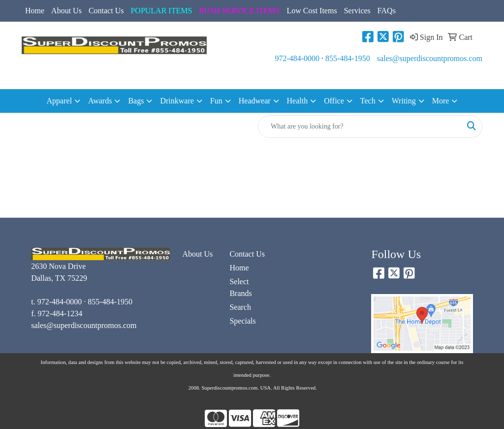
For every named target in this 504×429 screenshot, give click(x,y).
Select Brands (240, 287)
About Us (66, 11)
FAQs (387, 11)
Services (357, 11)
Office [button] (334, 101)
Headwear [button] (255, 101)
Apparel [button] (60, 101)
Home (35, 11)
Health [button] (298, 101)
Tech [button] (368, 101)
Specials (242, 321)
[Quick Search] (360, 127)
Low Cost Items (312, 11)
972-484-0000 (297, 58)
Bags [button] (136, 101)
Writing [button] (404, 101)
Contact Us (106, 11)
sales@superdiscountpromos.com (430, 58)
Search (240, 307)
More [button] (441, 101)
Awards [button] (100, 101)
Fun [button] (216, 101)
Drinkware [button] (177, 101)
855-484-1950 (348, 58)
